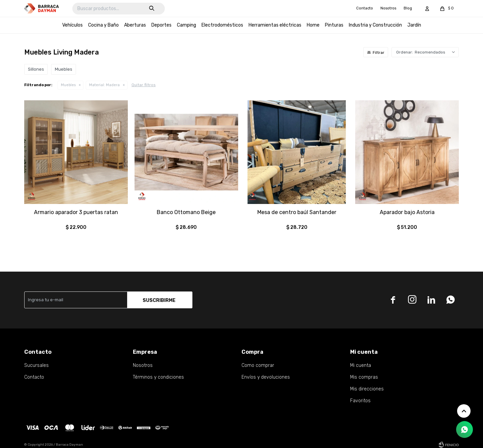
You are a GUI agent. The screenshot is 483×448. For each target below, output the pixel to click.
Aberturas (135, 25)
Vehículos (72, 25)
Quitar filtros (144, 85)
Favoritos (360, 401)
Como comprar (258, 365)
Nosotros (388, 8)
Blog (408, 8)
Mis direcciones (367, 389)
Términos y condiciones (158, 377)
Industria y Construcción (375, 25)
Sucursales (36, 365)
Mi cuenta (361, 365)
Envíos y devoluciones (266, 377)
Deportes (161, 25)
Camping (187, 25)
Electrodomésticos (222, 25)
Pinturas (334, 25)
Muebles (68, 85)
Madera (104, 85)
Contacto (365, 8)
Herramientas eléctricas (275, 25)
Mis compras (364, 377)
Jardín (414, 25)
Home (313, 25)
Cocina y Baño (103, 25)
